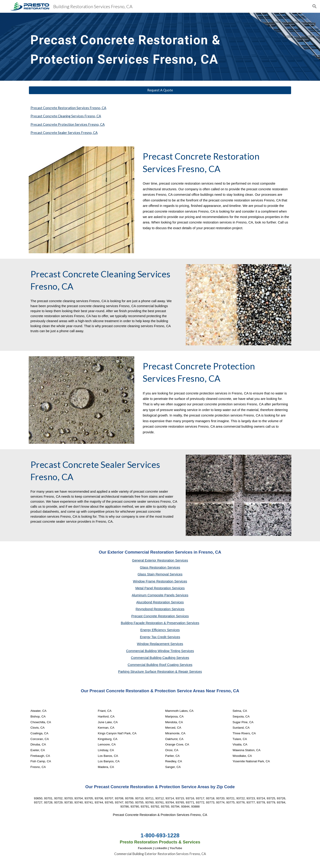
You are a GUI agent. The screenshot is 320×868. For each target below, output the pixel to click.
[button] (315, 6)
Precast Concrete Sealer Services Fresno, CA (64, 133)
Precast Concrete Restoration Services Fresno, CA (68, 108)
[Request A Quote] (160, 90)
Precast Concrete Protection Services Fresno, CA (68, 124)
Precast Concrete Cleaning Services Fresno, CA (66, 116)
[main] (149, 47)
